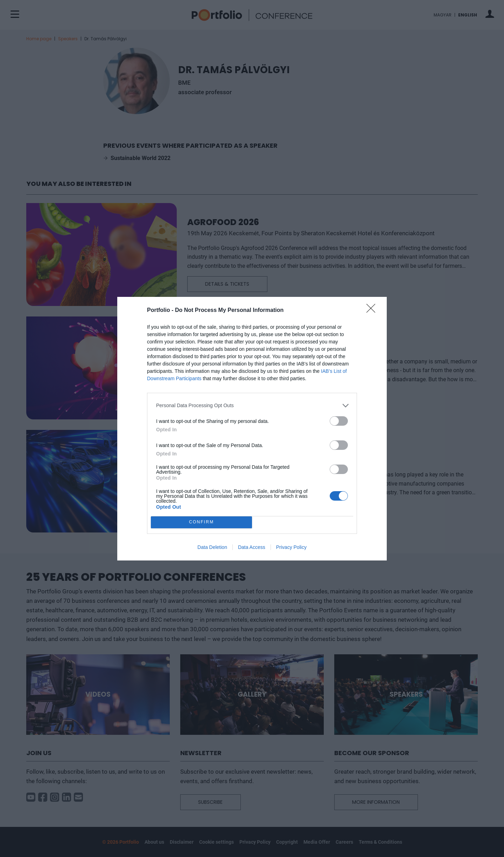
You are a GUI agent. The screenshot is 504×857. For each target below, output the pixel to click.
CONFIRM (201, 522)
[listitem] (252, 406)
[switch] (339, 421)
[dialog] (252, 429)
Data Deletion (212, 547)
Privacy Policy (291, 547)
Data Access (252, 547)
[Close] (373, 311)
